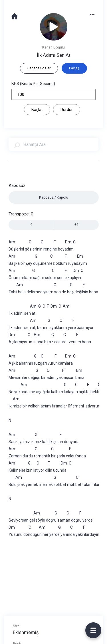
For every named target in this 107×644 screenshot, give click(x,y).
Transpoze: (21, 214)
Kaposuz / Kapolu (54, 197)
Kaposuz (17, 185)
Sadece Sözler (39, 68)
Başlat (37, 110)
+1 (76, 224)
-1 (31, 224)
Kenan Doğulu (53, 47)
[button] (95, 14)
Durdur (67, 110)
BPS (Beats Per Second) (33, 84)
